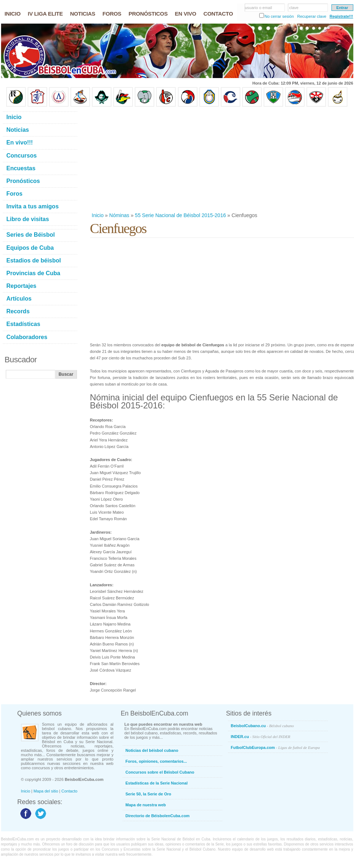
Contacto (69, 791)
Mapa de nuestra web (146, 805)
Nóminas (119, 215)
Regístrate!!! (341, 16)
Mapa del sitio (46, 791)
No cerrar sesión (279, 16)
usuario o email (259, 8)
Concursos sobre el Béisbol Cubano (160, 772)
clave (294, 8)
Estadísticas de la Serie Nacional (157, 783)
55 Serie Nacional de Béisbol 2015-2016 (181, 215)
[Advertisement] (185, 159)
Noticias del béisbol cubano (152, 750)
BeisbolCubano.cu (263, 726)
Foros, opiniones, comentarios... (156, 761)
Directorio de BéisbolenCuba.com (158, 816)
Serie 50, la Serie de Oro (148, 794)
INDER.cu (261, 737)
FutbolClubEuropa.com (275, 747)
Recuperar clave (312, 16)
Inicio (98, 215)
